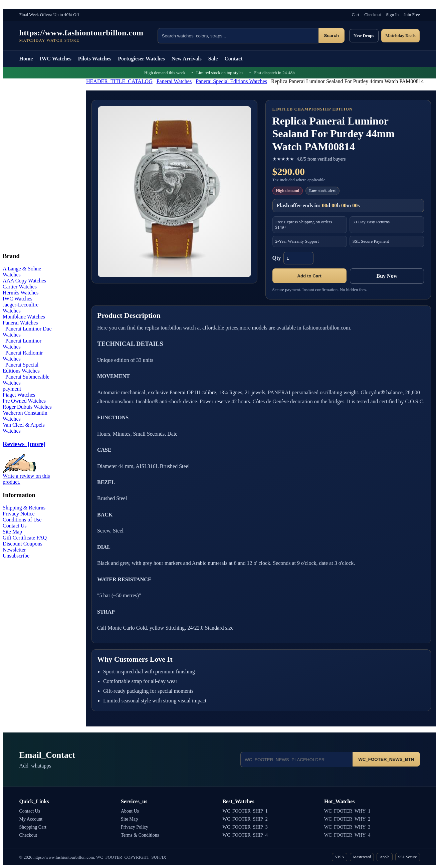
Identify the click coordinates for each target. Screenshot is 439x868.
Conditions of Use (22, 520)
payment (12, 389)
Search (332, 36)
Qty (277, 258)
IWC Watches (55, 59)
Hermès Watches (21, 293)
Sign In (392, 15)
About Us (130, 811)
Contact (233, 59)
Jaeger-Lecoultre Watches (21, 308)
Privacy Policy (135, 827)
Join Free (412, 15)
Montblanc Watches (24, 317)
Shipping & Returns (24, 508)
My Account (31, 819)
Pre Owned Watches (24, 401)
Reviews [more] (24, 444)
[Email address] (296, 759)
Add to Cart (309, 276)
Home (26, 59)
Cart (356, 15)
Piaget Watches (19, 395)
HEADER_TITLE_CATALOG (119, 81)
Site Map (12, 532)
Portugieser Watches (141, 59)
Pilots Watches (95, 59)
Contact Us (15, 526)
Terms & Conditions (140, 835)
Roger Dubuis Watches (27, 407)
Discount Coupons (23, 544)
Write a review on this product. (26, 477)
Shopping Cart (33, 827)
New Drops (364, 36)
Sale (213, 59)
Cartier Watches (20, 287)
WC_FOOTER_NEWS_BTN (386, 759)
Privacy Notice (19, 514)
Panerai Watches (174, 81)
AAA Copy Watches (24, 281)
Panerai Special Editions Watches (231, 81)
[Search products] (238, 36)
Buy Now (387, 276)
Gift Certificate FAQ (25, 538)
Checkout (373, 15)
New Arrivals (187, 59)
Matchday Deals (401, 36)
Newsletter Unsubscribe (16, 553)
